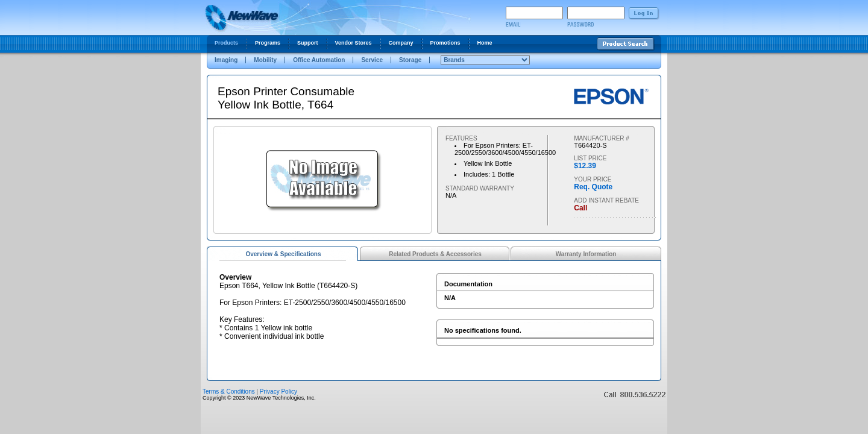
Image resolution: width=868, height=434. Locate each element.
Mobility (265, 60)
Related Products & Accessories (435, 254)
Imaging (226, 60)
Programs (268, 43)
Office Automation (319, 60)
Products (226, 43)
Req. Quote (593, 187)
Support (308, 43)
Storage (410, 60)
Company (401, 43)
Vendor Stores (354, 43)
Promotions (445, 43)
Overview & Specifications (283, 254)
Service (372, 60)
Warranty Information (586, 254)
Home (485, 43)
